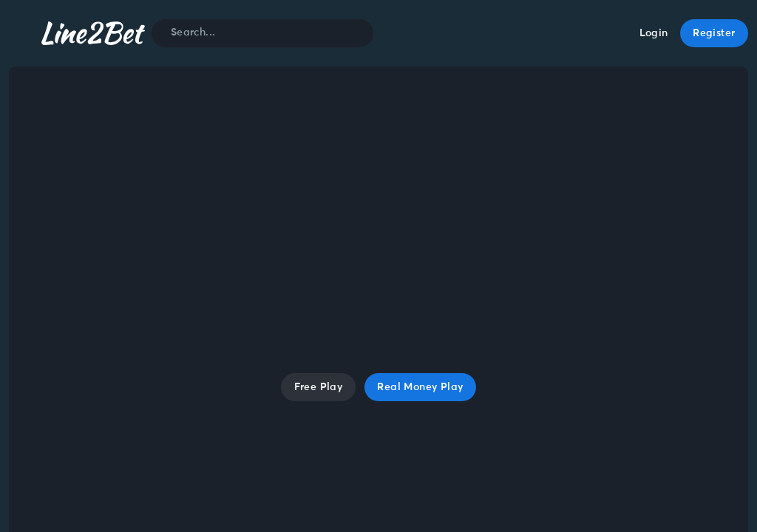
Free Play (319, 387)
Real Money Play (420, 387)
